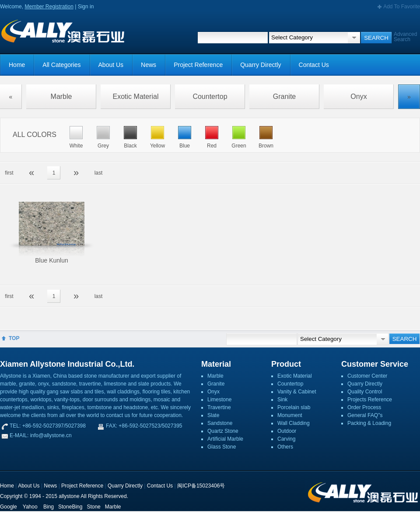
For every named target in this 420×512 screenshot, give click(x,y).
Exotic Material (136, 96)
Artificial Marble (225, 439)
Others (285, 447)
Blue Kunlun (52, 260)
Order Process (364, 407)
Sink (282, 400)
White (76, 146)
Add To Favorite (402, 7)
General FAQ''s (365, 415)
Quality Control (365, 392)
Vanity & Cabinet (297, 392)
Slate (213, 415)
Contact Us (314, 65)
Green (239, 146)
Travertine (219, 407)
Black (130, 146)
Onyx (359, 96)
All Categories (61, 65)
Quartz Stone (223, 431)
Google (9, 507)
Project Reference (198, 65)
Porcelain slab (294, 407)
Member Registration (49, 7)
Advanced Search (405, 37)
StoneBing (70, 507)
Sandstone (220, 423)
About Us (111, 65)
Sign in (86, 7)
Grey (103, 146)
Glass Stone (222, 447)
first (9, 173)
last (99, 173)
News (149, 65)
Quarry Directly (261, 65)
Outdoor (287, 431)
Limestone (219, 400)
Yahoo (30, 507)
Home (17, 65)
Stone (93, 507)
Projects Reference (370, 400)
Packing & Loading (369, 423)
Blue (185, 146)
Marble (61, 96)
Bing (49, 507)
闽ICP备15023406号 (201, 486)
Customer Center (367, 376)
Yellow (157, 146)
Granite (284, 96)
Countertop (210, 96)
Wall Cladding (294, 423)
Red (212, 146)
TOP (14, 338)
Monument (290, 415)
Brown (266, 146)
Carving (286, 439)
